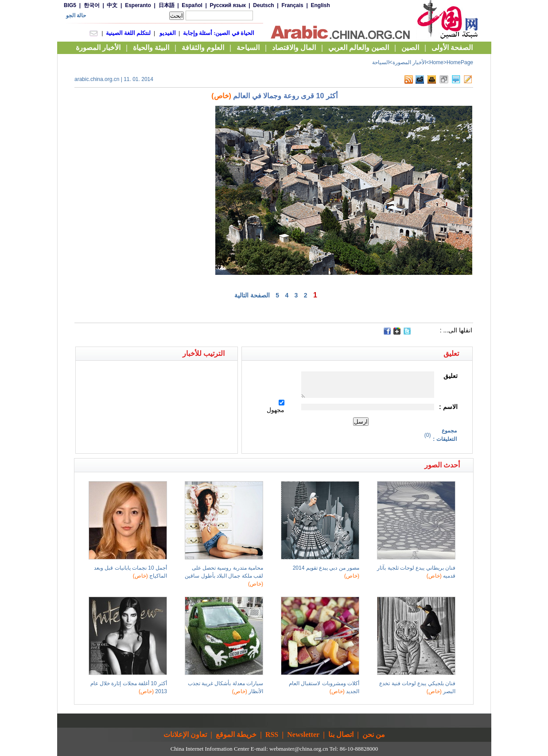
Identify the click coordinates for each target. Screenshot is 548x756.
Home (436, 62)
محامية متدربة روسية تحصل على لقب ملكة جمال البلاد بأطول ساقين (224, 576)
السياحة (381, 62)
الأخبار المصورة (409, 62)
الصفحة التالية (252, 295)
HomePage (460, 62)
